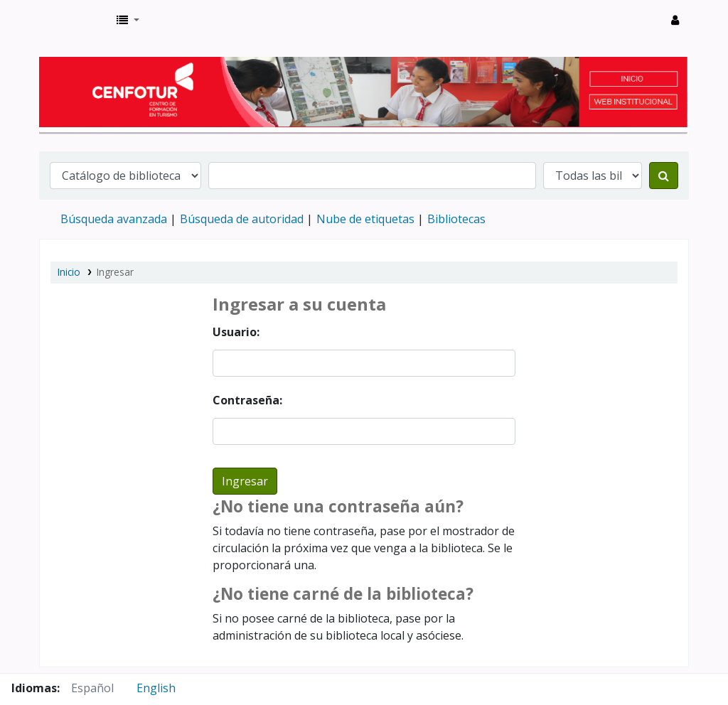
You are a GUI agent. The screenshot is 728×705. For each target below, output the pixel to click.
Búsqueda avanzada (114, 219)
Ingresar (115, 272)
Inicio (69, 272)
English (156, 688)
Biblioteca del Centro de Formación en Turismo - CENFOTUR (75, 20)
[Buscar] (664, 176)
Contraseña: (247, 400)
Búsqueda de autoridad (242, 219)
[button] (128, 20)
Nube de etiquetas (365, 219)
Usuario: (236, 332)
